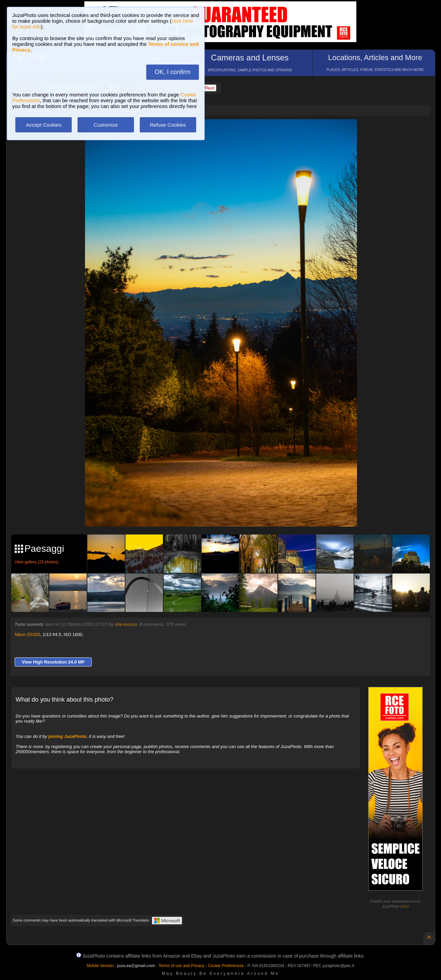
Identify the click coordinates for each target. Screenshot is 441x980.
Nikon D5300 (27, 634)
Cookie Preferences (226, 966)
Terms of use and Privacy (181, 966)
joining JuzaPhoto (67, 736)
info (405, 906)
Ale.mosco (126, 624)
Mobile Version (100, 966)
